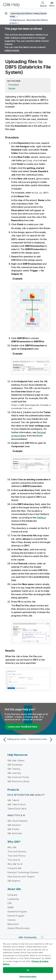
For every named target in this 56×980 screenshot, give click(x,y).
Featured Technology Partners (23, 872)
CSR (10, 903)
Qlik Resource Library (18, 781)
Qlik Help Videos (16, 760)
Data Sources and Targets (21, 876)
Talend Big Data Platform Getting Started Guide (28, 15)
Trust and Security (17, 851)
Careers (12, 919)
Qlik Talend (13, 800)
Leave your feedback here (23, 726)
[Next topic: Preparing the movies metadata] (41, 739)
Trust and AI (14, 859)
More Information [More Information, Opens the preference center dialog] (28, 976)
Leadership (13, 899)
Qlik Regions (14, 880)
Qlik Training (14, 768)
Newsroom (13, 924)
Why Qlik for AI (15, 864)
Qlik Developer (15, 764)
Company (12, 894)
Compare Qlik (14, 868)
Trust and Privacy (16, 855)
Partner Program (16, 915)
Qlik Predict (13, 829)
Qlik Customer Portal (18, 777)
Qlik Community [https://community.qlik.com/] (28, 937)
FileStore (41, 517)
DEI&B (10, 907)
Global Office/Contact (19, 928)
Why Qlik (12, 847)
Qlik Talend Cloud (17, 804)
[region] (28, 960)
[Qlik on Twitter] (42, 937)
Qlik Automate (15, 833)
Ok (28, 970)
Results (12, 88)
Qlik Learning (14, 773)
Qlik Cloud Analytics (18, 820)
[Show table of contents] (6, 13)
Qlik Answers (14, 825)
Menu (52, 6)
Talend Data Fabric (17, 808)
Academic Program (17, 911)
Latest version (12, 50)
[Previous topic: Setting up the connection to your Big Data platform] (15, 739)
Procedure (14, 85)
